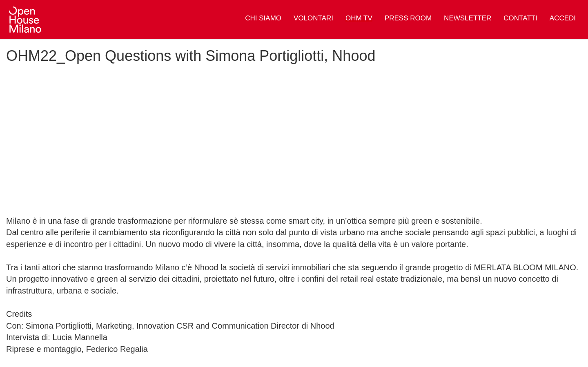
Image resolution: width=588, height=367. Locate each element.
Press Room (408, 18)
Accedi (563, 18)
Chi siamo (263, 18)
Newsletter (468, 18)
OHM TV (359, 18)
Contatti (520, 18)
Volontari (313, 18)
